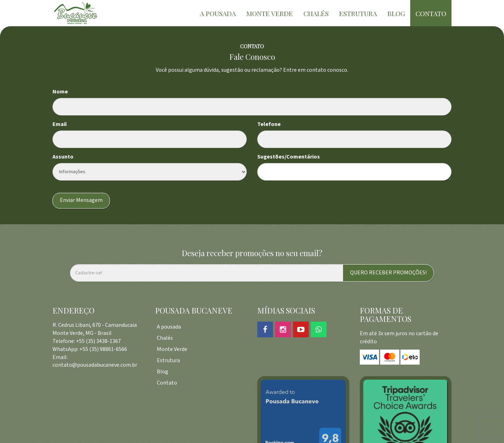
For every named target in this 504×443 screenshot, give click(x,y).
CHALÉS (316, 13)
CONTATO (431, 13)
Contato (167, 383)
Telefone (269, 124)
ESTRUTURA (358, 13)
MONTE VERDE (270, 13)
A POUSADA (218, 13)
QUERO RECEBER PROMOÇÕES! (388, 273)
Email (60, 124)
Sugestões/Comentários (289, 157)
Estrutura (168, 361)
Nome (60, 92)
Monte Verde (172, 349)
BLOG (396, 13)
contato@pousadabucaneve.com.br (95, 365)
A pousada (169, 327)
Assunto (63, 157)
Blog (163, 372)
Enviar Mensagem (81, 200)
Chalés (165, 338)
